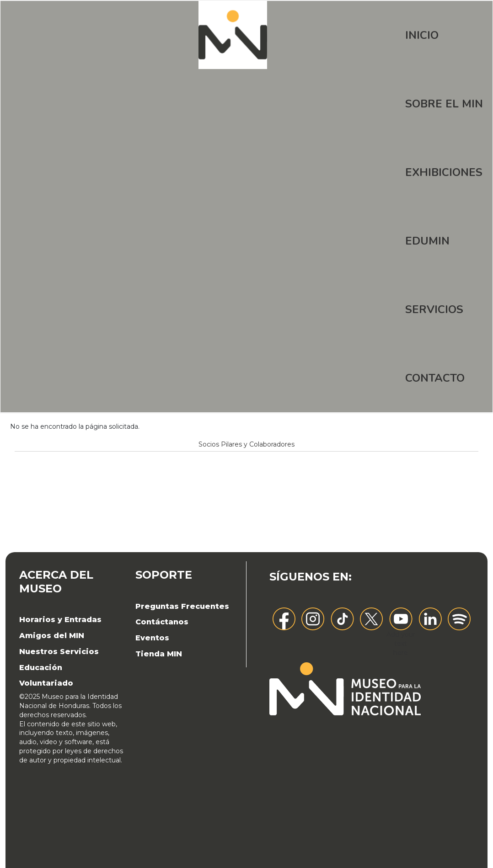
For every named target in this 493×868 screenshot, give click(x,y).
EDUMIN (427, 241)
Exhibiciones (444, 172)
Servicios (434, 309)
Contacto (435, 378)
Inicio (422, 35)
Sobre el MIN (444, 104)
